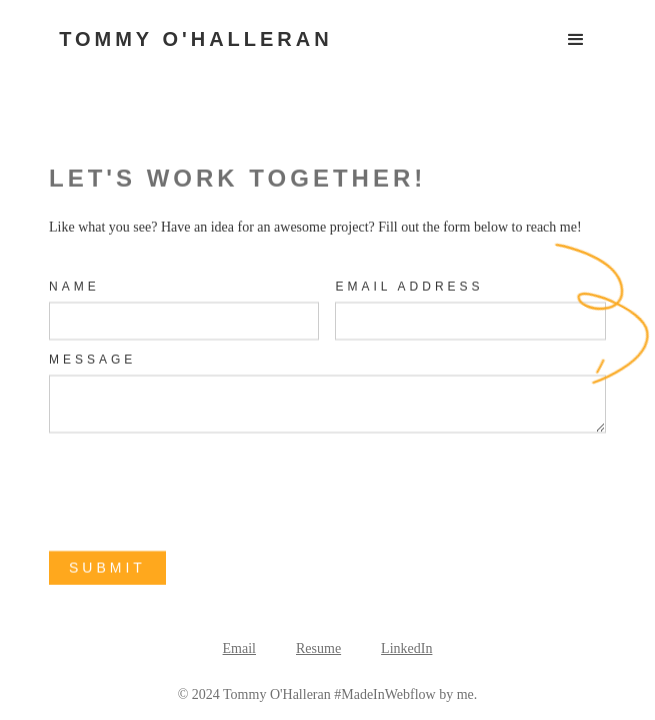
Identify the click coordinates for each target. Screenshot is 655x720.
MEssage (92, 360)
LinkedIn (406, 648)
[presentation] (201, 492)
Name (74, 287)
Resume (318, 648)
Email (239, 648)
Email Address (410, 287)
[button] (576, 40)
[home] (191, 29)
